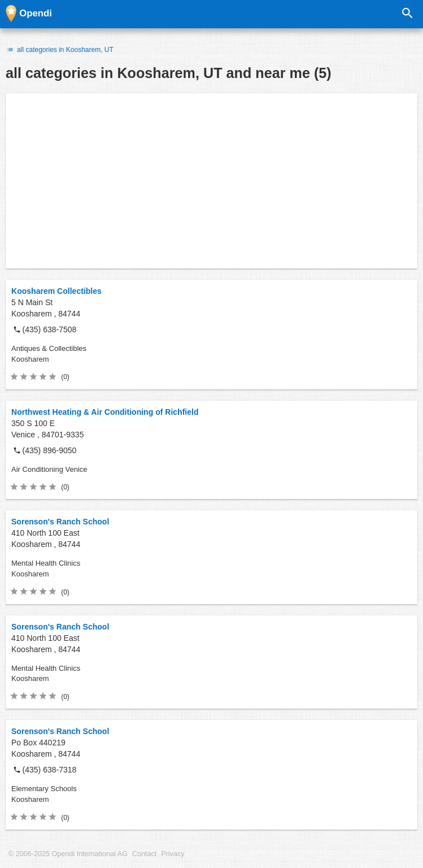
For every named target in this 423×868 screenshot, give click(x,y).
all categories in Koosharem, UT (60, 50)
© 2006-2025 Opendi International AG (68, 854)
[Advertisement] (211, 181)
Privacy (173, 854)
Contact (144, 854)
